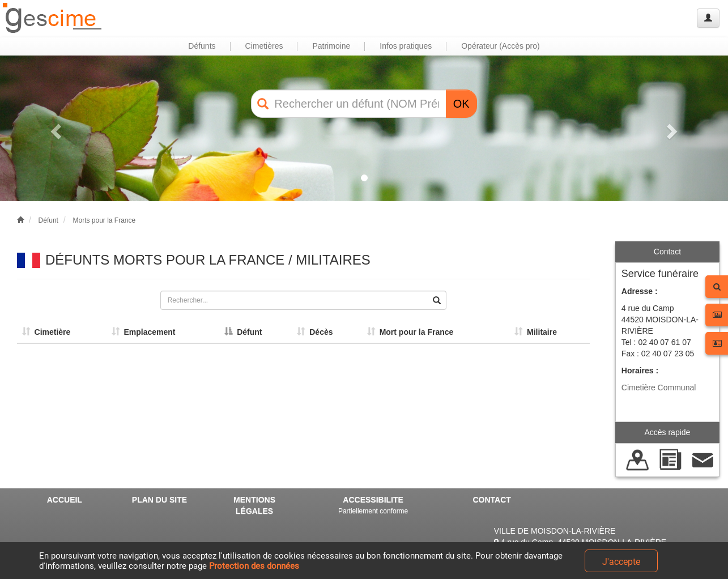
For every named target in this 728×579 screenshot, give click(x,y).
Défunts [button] (202, 46)
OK (461, 104)
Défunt (48, 220)
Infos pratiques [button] (406, 46)
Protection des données (254, 566)
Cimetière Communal (659, 388)
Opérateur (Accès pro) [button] (501, 46)
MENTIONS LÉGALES (254, 505)
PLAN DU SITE (159, 500)
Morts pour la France (104, 220)
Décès (315, 332)
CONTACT (491, 500)
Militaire (536, 332)
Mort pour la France (410, 332)
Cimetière (46, 332)
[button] (55, 128)
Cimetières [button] (264, 46)
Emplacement (144, 332)
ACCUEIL (65, 500)
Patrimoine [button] (331, 46)
